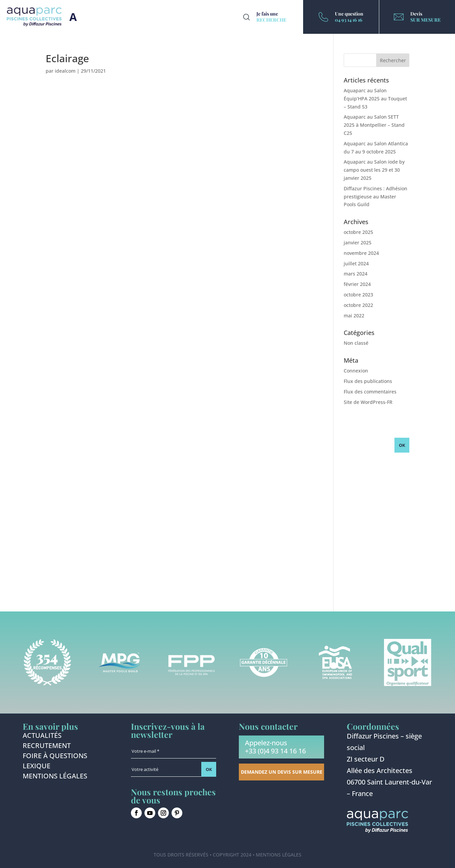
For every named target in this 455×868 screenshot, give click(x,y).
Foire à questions (55, 757)
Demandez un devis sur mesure (282, 772)
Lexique (37, 767)
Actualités (42, 737)
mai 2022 (354, 316)
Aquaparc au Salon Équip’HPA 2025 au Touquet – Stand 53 (375, 99)
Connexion (356, 371)
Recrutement (47, 747)
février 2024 (357, 284)
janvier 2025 (358, 243)
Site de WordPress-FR (368, 402)
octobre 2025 (358, 232)
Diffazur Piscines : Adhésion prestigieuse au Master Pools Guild (376, 197)
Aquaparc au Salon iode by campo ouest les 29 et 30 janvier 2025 (374, 170)
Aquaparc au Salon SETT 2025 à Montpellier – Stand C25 (374, 125)
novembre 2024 (361, 253)
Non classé (356, 343)
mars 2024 (356, 274)
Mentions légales (55, 777)
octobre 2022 (358, 305)
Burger (73, 17)
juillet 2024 (356, 263)
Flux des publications (368, 381)
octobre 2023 (358, 295)
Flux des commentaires (370, 392)
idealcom (65, 71)
